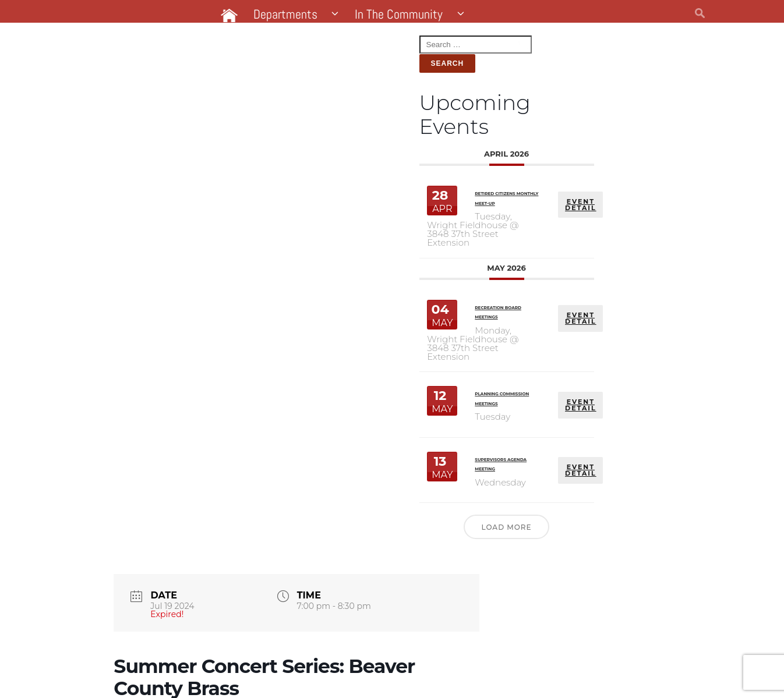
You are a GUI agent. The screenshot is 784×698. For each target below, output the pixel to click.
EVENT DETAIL (245, 170)
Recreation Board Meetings (155, 267)
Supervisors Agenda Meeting (157, 407)
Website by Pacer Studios (194, 674)
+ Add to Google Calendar (379, 600)
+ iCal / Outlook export (645, 600)
